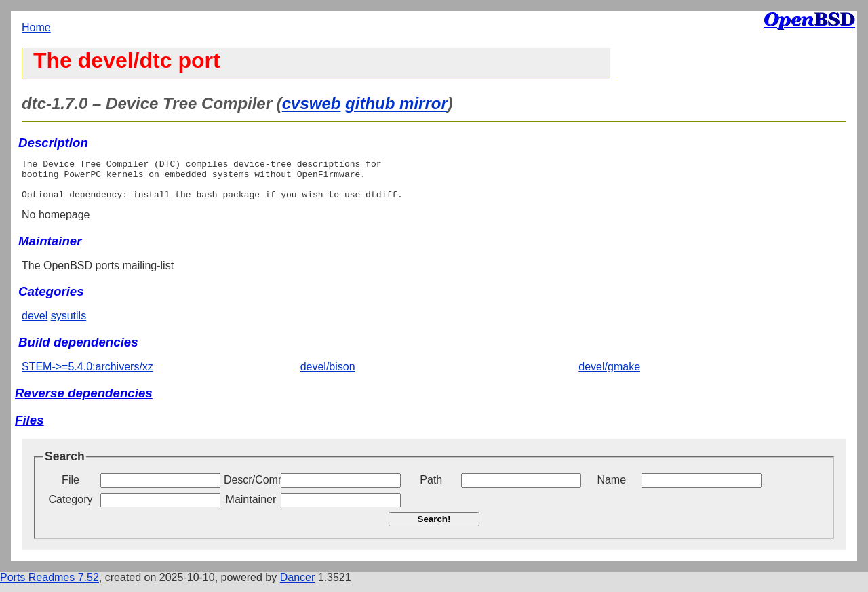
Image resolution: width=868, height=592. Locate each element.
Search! (434, 527)
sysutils (68, 324)
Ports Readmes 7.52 (50, 586)
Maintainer (251, 508)
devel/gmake (609, 375)
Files (29, 428)
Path (431, 488)
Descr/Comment (251, 488)
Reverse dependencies (84, 401)
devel (35, 324)
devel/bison (328, 375)
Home (36, 27)
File (71, 488)
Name (611, 488)
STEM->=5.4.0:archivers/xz (87, 375)
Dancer (298, 586)
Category (71, 508)
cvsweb (312, 103)
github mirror (396, 103)
